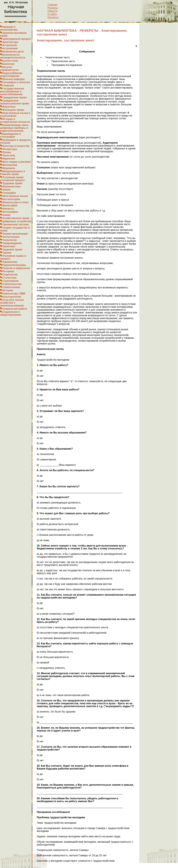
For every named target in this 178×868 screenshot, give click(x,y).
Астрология (10, 45)
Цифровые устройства (17, 221)
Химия (6, 190)
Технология (9, 240)
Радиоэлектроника (14, 265)
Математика (10, 165)
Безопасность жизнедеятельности (13, 56)
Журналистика (11, 186)
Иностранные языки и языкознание (15, 114)
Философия (10, 205)
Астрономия (10, 48)
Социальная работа (15, 309)
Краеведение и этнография (10, 135)
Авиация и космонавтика (9, 28)
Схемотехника (11, 287)
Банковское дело (13, 52)
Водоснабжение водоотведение (11, 75)
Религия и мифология (16, 268)
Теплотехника (11, 237)
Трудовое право (12, 183)
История (8, 290)
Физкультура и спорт (15, 202)
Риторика (8, 271)
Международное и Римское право (12, 173)
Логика (6, 152)
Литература (10, 149)
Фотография (10, 212)
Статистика (9, 278)
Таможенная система (15, 224)
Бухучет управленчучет (9, 68)
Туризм (7, 253)
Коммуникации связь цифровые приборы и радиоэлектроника (14, 128)
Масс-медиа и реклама (16, 162)
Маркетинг (9, 159)
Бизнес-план (10, 61)
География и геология (16, 82)
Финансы (8, 209)
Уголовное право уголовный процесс (12, 179)
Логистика (9, 155)
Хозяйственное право (16, 218)
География (9, 193)
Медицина (9, 168)
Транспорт (9, 246)
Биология (8, 64)
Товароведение (12, 243)
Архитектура (10, 42)
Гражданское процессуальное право (15, 102)
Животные (9, 107)
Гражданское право (15, 97)
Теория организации (15, 234)
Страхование (10, 281)
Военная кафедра (13, 79)
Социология (10, 275)
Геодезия (8, 85)
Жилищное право (13, 110)
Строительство (12, 284)
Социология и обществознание (11, 313)
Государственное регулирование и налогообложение (12, 91)
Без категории (11, 199)
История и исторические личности (15, 120)
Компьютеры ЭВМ (14, 294)
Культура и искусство (16, 146)
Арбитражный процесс (17, 39)
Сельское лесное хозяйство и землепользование (12, 303)
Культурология (12, 297)
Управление (10, 262)
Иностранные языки (15, 196)
